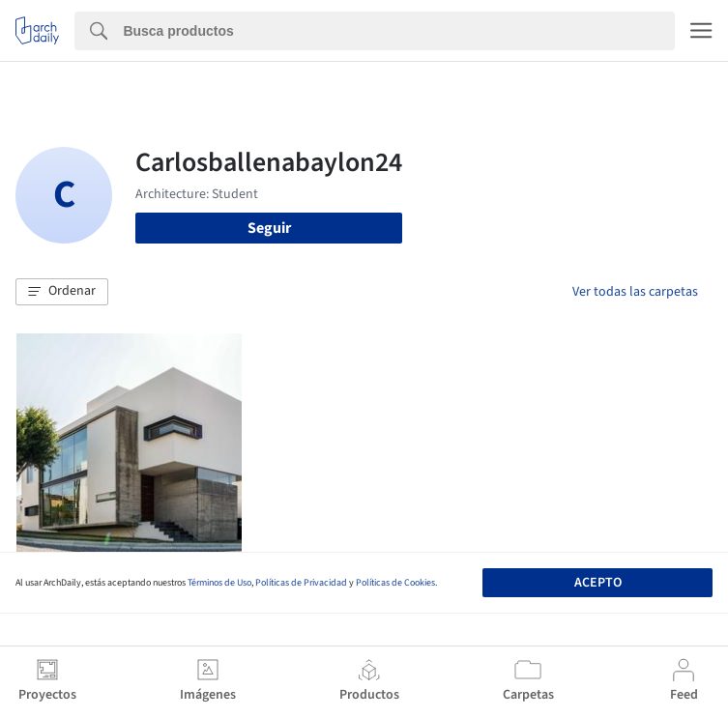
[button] (62, 292)
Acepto (598, 583)
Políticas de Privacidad (301, 583)
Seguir (269, 228)
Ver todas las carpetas (635, 292)
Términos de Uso (219, 583)
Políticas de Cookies (395, 583)
